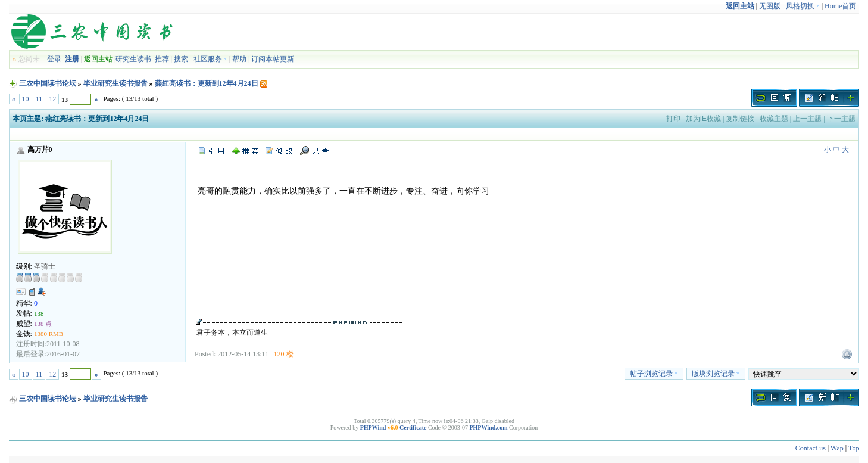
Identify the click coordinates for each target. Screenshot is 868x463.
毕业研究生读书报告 (115, 83)
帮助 (239, 59)
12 (52, 99)
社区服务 (210, 59)
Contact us (811, 448)
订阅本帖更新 (273, 59)
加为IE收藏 (703, 119)
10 (26, 99)
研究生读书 (133, 59)
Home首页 (840, 6)
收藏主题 (774, 119)
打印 (673, 119)
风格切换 (803, 6)
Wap (837, 448)
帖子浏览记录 (654, 374)
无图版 (770, 6)
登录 (54, 59)
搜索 (181, 59)
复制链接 (740, 119)
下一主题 (841, 119)
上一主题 (807, 119)
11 (39, 99)
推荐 (162, 59)
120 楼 (284, 354)
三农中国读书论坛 (48, 83)
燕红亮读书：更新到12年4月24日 (207, 83)
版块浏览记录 (716, 374)
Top (854, 448)
